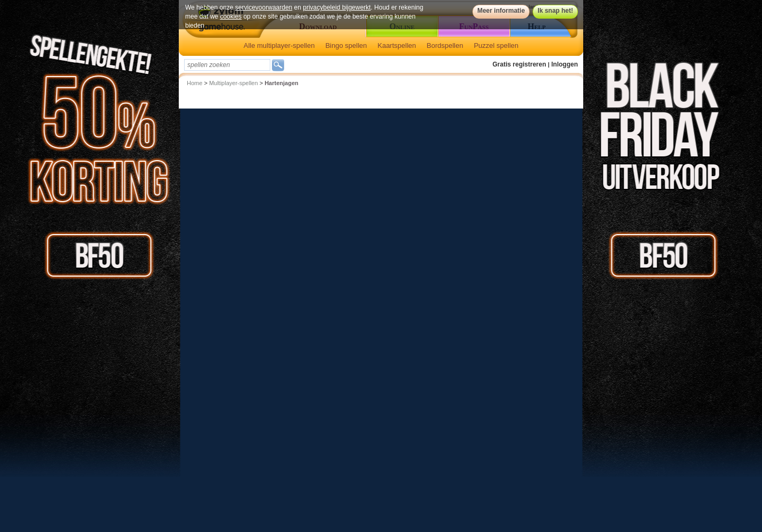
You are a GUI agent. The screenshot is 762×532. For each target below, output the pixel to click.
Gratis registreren (520, 64)
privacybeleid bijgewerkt (337, 7)
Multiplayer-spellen (234, 83)
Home (194, 83)
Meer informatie (501, 11)
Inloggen (565, 64)
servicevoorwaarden (264, 7)
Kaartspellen (396, 45)
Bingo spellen (346, 45)
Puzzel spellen (496, 45)
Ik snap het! (555, 11)
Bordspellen (445, 45)
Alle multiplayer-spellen (279, 45)
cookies (231, 16)
